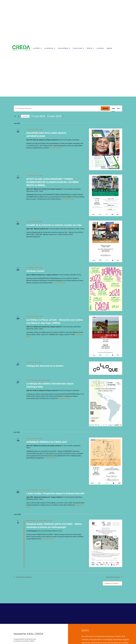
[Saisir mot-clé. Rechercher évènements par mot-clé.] (57, 108)
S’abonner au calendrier (111, 583)
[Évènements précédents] (15, 116)
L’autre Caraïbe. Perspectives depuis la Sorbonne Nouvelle (55, 493)
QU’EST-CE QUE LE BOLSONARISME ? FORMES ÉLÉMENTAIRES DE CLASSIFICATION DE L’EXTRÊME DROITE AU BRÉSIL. (52, 182)
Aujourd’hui (25, 116)
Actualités (100, 48)
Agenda (109, 48)
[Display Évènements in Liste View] (113, 108)
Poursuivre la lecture (56, 148)
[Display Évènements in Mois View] (118, 108)
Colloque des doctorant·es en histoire (45, 366)
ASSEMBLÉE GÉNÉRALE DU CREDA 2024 (47, 442)
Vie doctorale (78, 48)
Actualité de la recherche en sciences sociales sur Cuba (54, 225)
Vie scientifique (64, 48)
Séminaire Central (35, 271)
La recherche (50, 48)
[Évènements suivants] (19, 116)
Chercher (105, 108)
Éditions (90, 48)
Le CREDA (37, 48)
